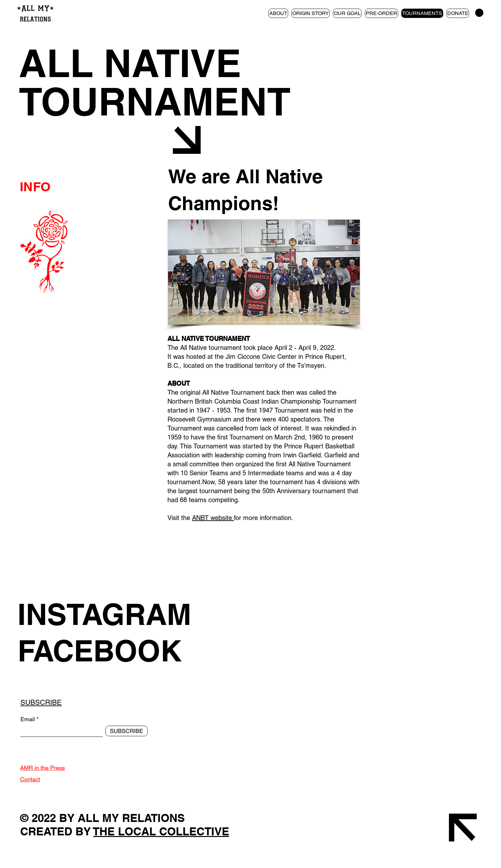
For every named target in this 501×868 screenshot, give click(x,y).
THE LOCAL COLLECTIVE (161, 831)
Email (28, 719)
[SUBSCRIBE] (127, 731)
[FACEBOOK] (138, 651)
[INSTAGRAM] (138, 614)
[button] (479, 13)
